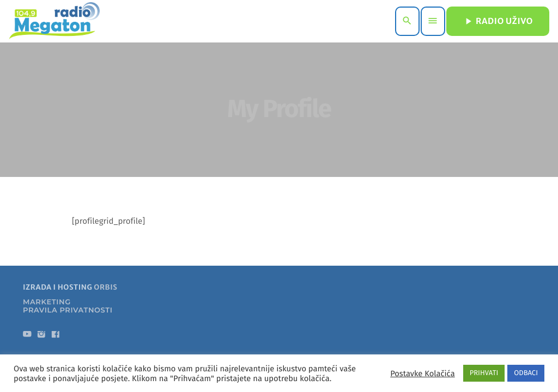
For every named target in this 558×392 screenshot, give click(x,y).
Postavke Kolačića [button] (422, 373)
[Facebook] (56, 336)
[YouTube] (27, 336)
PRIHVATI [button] (484, 373)
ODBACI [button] (526, 373)
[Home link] (54, 21)
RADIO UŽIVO (498, 21)
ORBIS (105, 288)
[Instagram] (41, 336)
